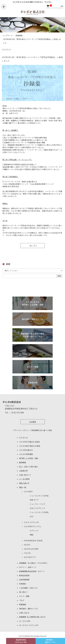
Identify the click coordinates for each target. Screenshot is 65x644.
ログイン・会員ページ (28, 567)
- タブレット (34, 531)
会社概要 (33, 422)
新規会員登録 (24, 575)
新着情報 (23, 604)
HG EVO (27, 545)
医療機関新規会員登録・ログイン (32, 571)
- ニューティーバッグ (37, 504)
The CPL (27, 553)
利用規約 (23, 584)
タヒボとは (23, 438)
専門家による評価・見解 (29, 458)
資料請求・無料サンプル (29, 609)
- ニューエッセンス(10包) (39, 496)
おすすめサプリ (30, 557)
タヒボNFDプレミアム (32, 526)
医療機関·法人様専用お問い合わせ (32, 617)
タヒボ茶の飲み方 (26, 450)
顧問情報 (23, 462)
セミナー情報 (24, 596)
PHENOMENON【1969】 (34, 541)
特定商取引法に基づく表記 (42, 430)
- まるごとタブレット (37, 508)
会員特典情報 (24, 580)
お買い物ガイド (25, 475)
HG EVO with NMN (31, 549)
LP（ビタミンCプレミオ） (29, 625)
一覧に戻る (32, 246)
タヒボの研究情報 (26, 454)
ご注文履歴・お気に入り (29, 588)
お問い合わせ (24, 613)
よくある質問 (24, 479)
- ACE (31, 516)
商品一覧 (23, 487)
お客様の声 (23, 471)
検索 (59, 276)
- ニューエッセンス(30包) (39, 512)
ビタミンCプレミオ (31, 522)
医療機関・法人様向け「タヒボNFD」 (34, 563)
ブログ (22, 600)
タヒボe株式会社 (12, 402)
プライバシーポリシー (22, 430)
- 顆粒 (31, 535)
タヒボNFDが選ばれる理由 (29, 442)
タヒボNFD (28, 492)
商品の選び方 (24, 483)
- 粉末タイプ (34, 500)
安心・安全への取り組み (29, 467)
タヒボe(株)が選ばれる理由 (30, 446)
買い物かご (23, 592)
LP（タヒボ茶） (25, 621)
